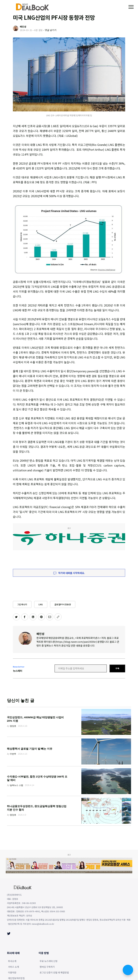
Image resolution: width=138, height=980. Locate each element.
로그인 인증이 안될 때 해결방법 (54, 973)
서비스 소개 (13, 967)
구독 (117, 668)
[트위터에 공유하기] (16, 617)
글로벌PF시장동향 (63, 604)
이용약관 (12, 973)
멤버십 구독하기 (47, 967)
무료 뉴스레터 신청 (48, 961)
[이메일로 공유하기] (50, 617)
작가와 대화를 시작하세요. (69, 573)
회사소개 (12, 961)
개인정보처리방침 (16, 978)
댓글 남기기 (51, 30)
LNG (41, 604)
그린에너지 (22, 604)
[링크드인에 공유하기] (33, 617)
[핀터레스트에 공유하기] (41, 617)
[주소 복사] (58, 617)
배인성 (40, 634)
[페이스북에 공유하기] (25, 617)
